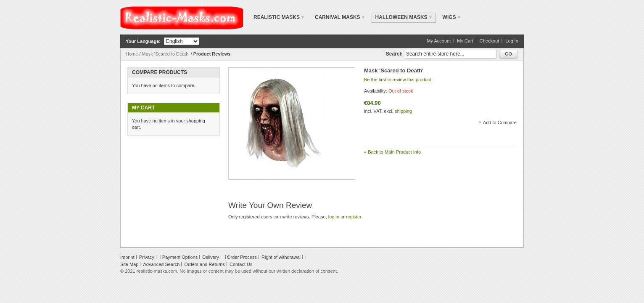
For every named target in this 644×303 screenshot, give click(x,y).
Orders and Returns (205, 264)
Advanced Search (161, 264)
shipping (403, 111)
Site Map (129, 264)
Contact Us (241, 264)
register (354, 217)
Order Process (242, 257)
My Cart (465, 41)
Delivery (211, 257)
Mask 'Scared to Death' (166, 54)
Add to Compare (500, 122)
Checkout (489, 41)
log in (334, 217)
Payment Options (180, 257)
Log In (512, 41)
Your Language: (143, 41)
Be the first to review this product (398, 80)
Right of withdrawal (281, 257)
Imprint (127, 257)
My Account (439, 41)
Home (132, 54)
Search (394, 54)
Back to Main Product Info (392, 152)
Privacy (147, 257)
